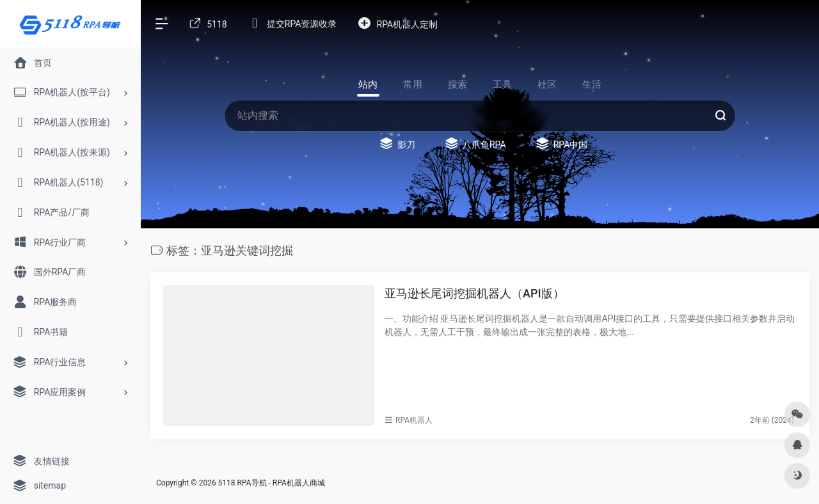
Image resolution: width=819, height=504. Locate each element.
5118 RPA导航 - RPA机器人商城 (272, 483)
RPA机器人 (414, 420)
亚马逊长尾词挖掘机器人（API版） (474, 293)
